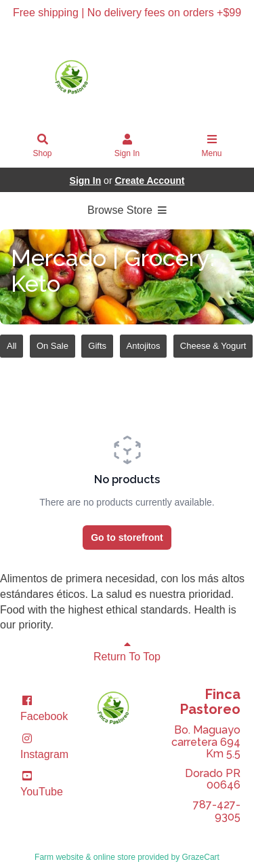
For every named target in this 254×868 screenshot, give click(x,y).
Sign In (127, 147)
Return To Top (127, 650)
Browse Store (127, 210)
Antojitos (144, 346)
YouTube (42, 784)
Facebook (44, 709)
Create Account (149, 181)
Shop (43, 147)
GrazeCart (201, 857)
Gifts (97, 346)
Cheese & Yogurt (213, 346)
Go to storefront (127, 537)
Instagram (44, 747)
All (12, 346)
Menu (212, 147)
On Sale (52, 346)
